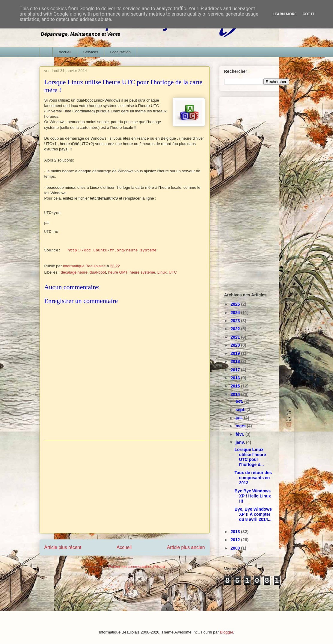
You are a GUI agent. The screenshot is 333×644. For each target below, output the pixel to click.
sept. (241, 410)
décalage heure (74, 272)
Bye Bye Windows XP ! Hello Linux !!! (253, 496)
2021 (236, 337)
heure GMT (118, 272)
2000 (236, 548)
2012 (236, 540)
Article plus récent (63, 547)
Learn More (285, 14)
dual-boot (98, 272)
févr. (241, 434)
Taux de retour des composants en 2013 (253, 478)
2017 (236, 370)
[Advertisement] (125, 487)
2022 (236, 329)
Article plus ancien (186, 547)
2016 (236, 378)
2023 (236, 321)
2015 (236, 386)
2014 (236, 394)
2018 (236, 361)
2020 (236, 345)
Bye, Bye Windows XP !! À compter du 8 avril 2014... (253, 514)
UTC (173, 272)
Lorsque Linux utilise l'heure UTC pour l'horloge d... (250, 457)
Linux (162, 272)
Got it (308, 14)
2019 (236, 353)
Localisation (120, 52)
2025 (236, 304)
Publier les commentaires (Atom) (137, 567)
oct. (240, 401)
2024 (236, 313)
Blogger (226, 632)
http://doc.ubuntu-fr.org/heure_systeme (112, 251)
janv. (241, 442)
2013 (236, 532)
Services (91, 52)
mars (241, 426)
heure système (142, 272)
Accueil (65, 52)
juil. (240, 418)
